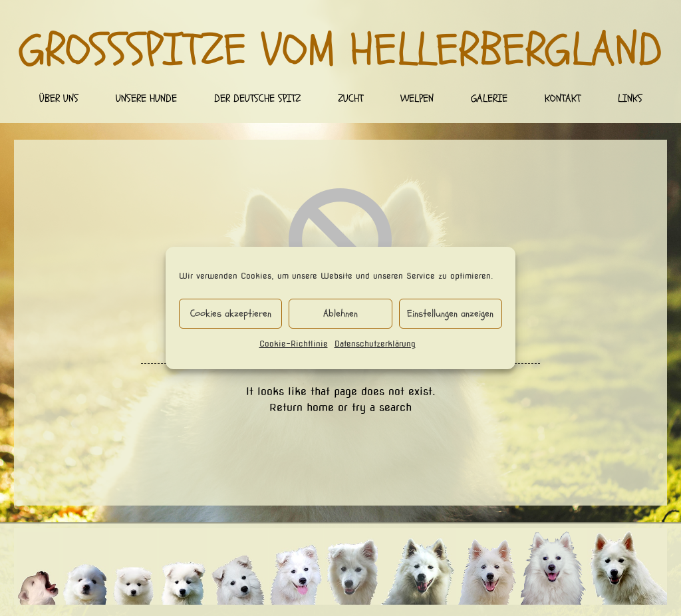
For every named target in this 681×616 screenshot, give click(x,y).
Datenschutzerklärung (375, 344)
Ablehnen (340, 314)
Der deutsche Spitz (257, 98)
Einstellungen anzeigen (450, 314)
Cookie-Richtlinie (294, 344)
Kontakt (563, 98)
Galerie (489, 98)
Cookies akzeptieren (231, 314)
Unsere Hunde (146, 98)
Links (630, 98)
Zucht (350, 98)
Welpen (417, 98)
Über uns (59, 98)
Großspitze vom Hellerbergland (341, 51)
